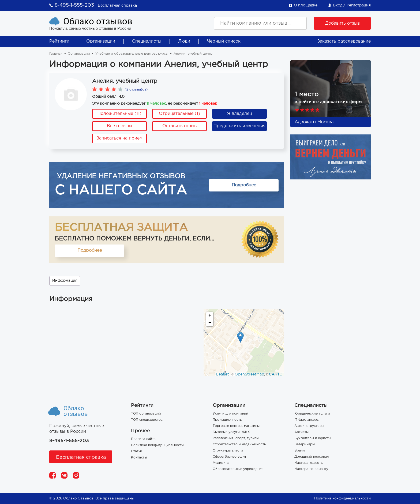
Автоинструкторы (309, 426)
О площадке (306, 5)
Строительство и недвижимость (239, 444)
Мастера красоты (309, 463)
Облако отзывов (98, 21)
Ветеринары (305, 444)
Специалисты (147, 41)
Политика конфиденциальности (157, 445)
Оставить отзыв (179, 126)
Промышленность (227, 420)
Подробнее (244, 185)
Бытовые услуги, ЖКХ (231, 432)
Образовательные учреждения (238, 469)
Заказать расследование (344, 41)
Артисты (301, 432)
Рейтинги (59, 41)
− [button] (210, 323)
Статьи (137, 451)
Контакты (139, 458)
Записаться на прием (119, 138)
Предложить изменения (239, 126)
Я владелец (240, 114)
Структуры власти (228, 451)
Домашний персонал (312, 457)
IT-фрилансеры (307, 420)
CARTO (276, 374)
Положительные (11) (119, 114)
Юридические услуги (312, 414)
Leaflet (223, 374)
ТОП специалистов (147, 420)
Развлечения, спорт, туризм (236, 438)
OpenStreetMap (249, 374)
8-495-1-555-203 (74, 5)
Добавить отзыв (342, 23)
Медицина (221, 463)
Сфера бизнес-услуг (230, 457)
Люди (184, 41)
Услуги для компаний (230, 414)
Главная (56, 54)
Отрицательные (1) (179, 114)
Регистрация (359, 5)
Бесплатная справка (117, 6)
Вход (338, 5)
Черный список (224, 41)
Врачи (300, 451)
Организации (101, 41)
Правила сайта (143, 439)
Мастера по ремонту (311, 469)
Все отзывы (119, 126)
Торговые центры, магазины (236, 426)
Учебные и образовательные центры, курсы (132, 54)
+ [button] (210, 315)
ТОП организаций (146, 414)
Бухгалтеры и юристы (313, 438)
